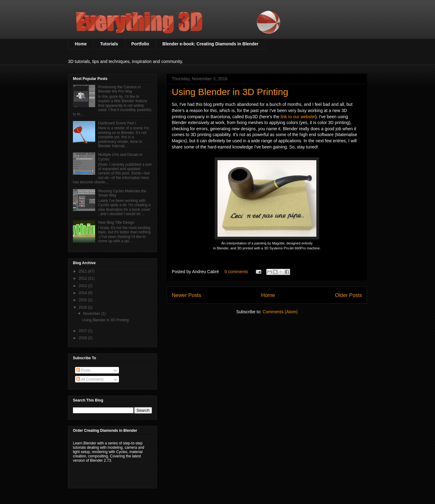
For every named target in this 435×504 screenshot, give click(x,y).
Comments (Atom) (280, 312)
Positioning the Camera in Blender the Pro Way (119, 89)
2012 (83, 278)
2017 (83, 331)
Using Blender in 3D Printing (230, 92)
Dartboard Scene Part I (117, 123)
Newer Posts (186, 295)
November (92, 314)
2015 (83, 300)
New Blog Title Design (116, 223)
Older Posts (348, 295)
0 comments (236, 272)
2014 (83, 293)
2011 (83, 271)
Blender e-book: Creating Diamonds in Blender (211, 44)
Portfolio (140, 44)
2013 (83, 286)
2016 (83, 307)
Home (81, 44)
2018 (83, 338)
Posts (83, 370)
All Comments (90, 379)
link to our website (298, 117)
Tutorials (109, 44)
